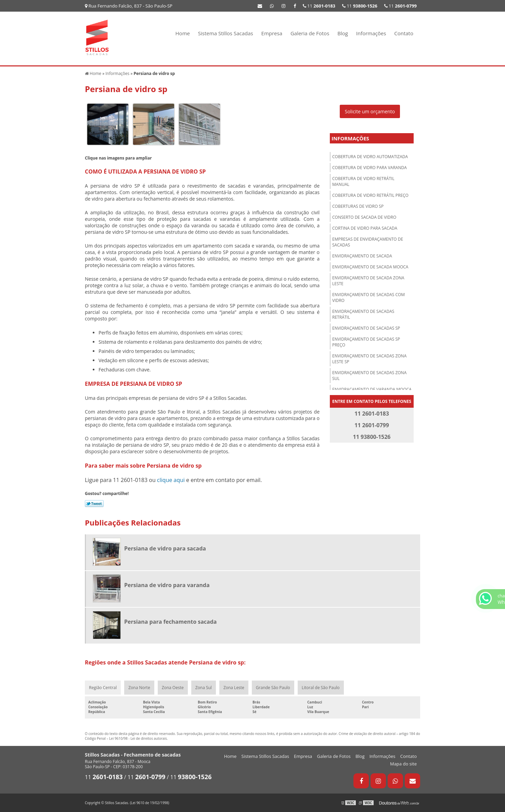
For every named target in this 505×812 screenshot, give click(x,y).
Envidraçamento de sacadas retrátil (363, 314)
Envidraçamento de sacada (362, 256)
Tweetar (94, 504)
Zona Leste (234, 688)
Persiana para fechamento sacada (171, 622)
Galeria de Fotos (310, 33)
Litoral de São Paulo (321, 688)
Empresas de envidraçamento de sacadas (368, 242)
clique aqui (171, 480)
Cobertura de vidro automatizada (370, 157)
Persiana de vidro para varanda (167, 585)
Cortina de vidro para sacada (365, 228)
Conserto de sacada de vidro (364, 217)
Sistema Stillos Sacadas (226, 33)
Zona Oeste (173, 688)
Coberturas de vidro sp (358, 206)
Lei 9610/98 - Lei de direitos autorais (138, 738)
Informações (371, 33)
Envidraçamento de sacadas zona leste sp (369, 359)
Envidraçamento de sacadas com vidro (368, 297)
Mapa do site (403, 764)
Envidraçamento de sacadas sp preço (366, 342)
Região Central (103, 688)
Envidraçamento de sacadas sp (366, 328)
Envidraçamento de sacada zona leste (368, 281)
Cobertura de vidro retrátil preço (370, 195)
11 (400, 6)
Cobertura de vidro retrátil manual (363, 181)
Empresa (272, 33)
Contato (404, 33)
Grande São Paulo (273, 688)
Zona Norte (139, 688)
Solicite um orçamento (370, 111)
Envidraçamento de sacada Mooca (370, 267)
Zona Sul (204, 688)
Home (183, 33)
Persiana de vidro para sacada (165, 548)
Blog (343, 33)
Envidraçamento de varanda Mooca (372, 389)
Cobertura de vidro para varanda (370, 168)
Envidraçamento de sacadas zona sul (369, 376)
